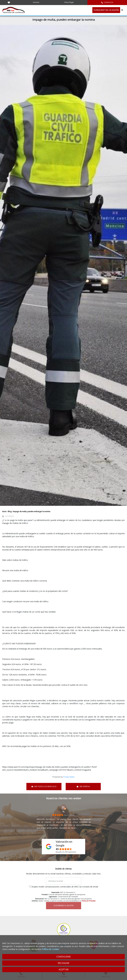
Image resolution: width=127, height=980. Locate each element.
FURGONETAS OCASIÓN (106, 10)
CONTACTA (107, 2)
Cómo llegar (69, 2)
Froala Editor (69, 777)
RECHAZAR (63, 963)
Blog (10, 511)
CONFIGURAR (63, 957)
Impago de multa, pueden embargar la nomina (32, 511)
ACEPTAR (64, 970)
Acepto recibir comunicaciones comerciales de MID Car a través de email (65, 887)
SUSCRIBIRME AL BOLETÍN (64, 906)
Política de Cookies (50, 949)
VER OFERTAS (83, 786)
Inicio (5, 511)
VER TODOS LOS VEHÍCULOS (44, 786)
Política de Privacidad (89, 901)
